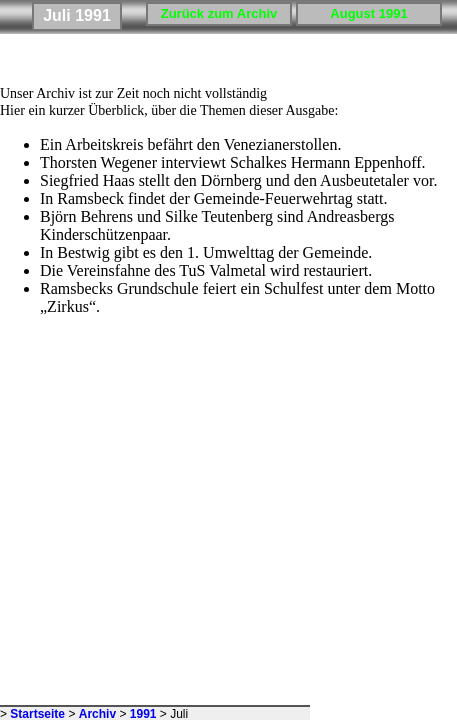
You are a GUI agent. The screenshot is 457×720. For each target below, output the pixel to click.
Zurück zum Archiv (219, 13)
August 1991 (368, 13)
